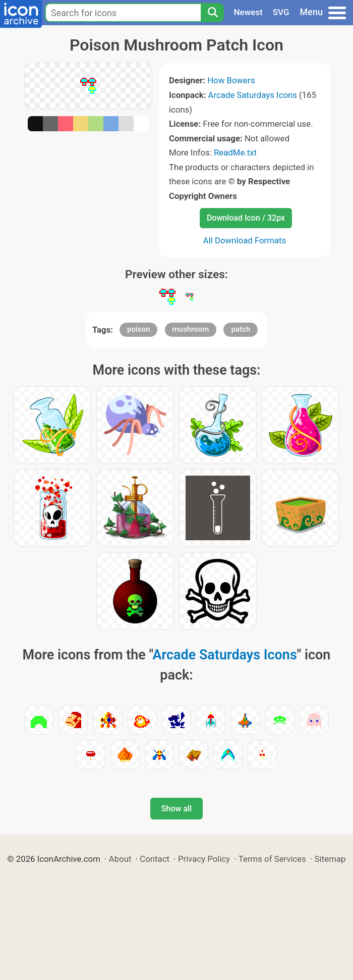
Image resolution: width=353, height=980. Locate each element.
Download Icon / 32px (246, 218)
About (120, 859)
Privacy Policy (204, 859)
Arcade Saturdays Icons (253, 95)
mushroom (191, 329)
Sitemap (330, 859)
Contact (155, 859)
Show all (177, 809)
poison (138, 329)
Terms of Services (272, 859)
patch (241, 329)
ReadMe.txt (235, 152)
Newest (248, 12)
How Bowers (231, 80)
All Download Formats (245, 240)
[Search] (212, 13)
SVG (281, 12)
